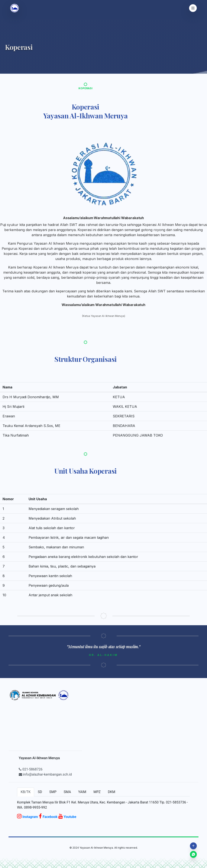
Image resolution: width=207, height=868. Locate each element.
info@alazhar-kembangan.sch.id (45, 774)
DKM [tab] (112, 792)
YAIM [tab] (82, 792)
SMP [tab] (53, 792)
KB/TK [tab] (26, 792)
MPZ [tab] (97, 792)
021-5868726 (31, 769)
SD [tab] (40, 792)
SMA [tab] (67, 792)
